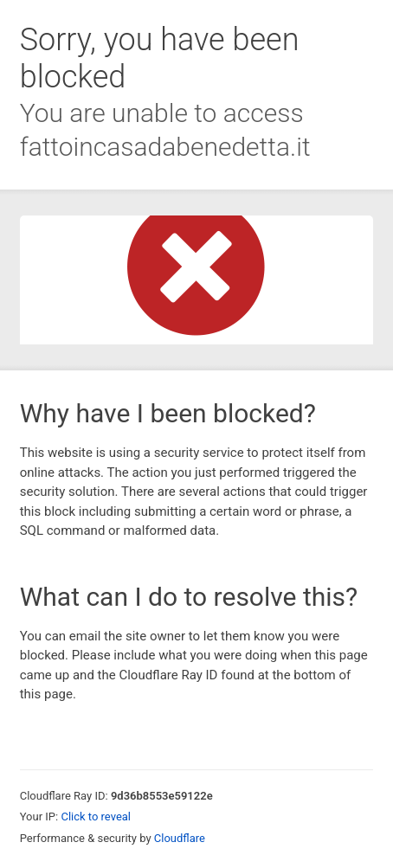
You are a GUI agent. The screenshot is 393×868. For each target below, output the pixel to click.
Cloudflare (180, 838)
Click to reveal (96, 817)
